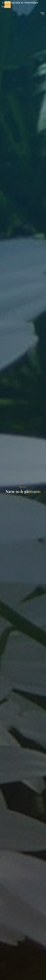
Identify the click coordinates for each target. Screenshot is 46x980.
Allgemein (23, 487)
